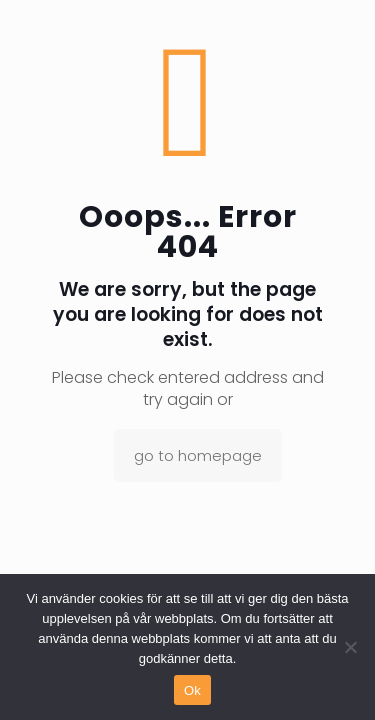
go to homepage (198, 455)
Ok (192, 690)
